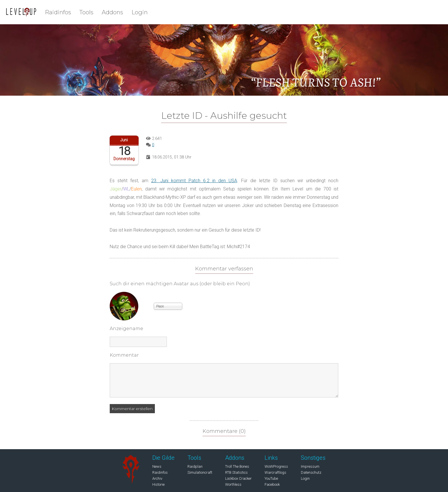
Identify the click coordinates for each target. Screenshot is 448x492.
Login (140, 12)
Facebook (272, 484)
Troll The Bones (237, 466)
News (157, 466)
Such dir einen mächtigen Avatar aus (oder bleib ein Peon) (180, 284)
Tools (86, 12)
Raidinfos (58, 12)
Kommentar (124, 355)
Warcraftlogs (275, 472)
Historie (158, 484)
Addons (112, 12)
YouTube (271, 478)
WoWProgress (276, 466)
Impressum (310, 466)
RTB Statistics (236, 472)
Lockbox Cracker (238, 478)
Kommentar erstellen (132, 409)
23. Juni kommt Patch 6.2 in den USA (194, 181)
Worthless (233, 484)
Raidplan (195, 466)
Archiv (157, 478)
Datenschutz (311, 472)
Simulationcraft (200, 472)
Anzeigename (126, 329)
